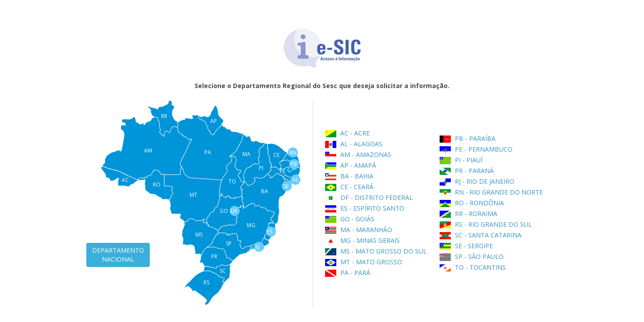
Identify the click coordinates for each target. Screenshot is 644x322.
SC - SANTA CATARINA (481, 235)
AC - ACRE (347, 133)
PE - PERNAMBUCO (476, 149)
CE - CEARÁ (349, 187)
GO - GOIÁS (350, 219)
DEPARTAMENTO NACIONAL (118, 255)
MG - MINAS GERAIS (362, 240)
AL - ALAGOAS (354, 144)
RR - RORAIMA (468, 214)
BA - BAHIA (349, 176)
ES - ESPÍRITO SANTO (365, 208)
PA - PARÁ (348, 273)
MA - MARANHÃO (359, 230)
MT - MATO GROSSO (364, 262)
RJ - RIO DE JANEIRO (477, 181)
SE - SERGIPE (466, 246)
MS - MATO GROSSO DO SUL (376, 251)
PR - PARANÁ (467, 171)
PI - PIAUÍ (461, 160)
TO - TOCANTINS (473, 267)
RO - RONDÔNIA (472, 203)
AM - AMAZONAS (358, 155)
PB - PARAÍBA (468, 138)
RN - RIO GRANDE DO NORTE (491, 192)
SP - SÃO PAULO (472, 256)
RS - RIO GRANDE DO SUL (486, 224)
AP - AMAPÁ (351, 165)
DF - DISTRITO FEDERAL (369, 197)
